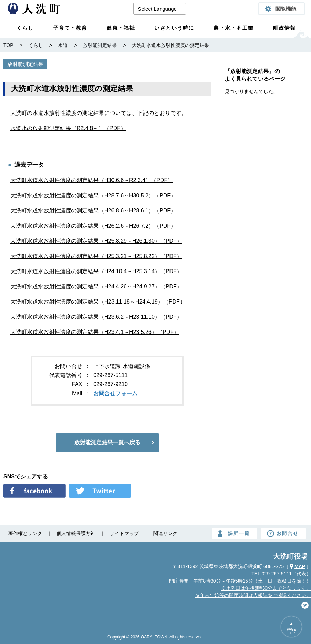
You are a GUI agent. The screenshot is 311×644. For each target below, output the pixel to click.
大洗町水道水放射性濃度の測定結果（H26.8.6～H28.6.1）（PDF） (93, 211)
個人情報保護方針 (76, 533)
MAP (300, 566)
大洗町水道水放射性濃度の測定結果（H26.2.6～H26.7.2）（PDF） (93, 226)
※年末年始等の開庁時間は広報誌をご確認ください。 (253, 595)
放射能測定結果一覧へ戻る (107, 442)
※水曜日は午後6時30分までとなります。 (266, 588)
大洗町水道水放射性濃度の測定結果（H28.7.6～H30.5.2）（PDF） (93, 195)
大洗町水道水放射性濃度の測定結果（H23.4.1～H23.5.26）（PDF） (95, 332)
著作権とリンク (25, 533)
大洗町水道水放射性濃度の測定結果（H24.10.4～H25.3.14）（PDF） (96, 271)
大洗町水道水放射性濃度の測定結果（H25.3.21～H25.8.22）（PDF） (96, 256)
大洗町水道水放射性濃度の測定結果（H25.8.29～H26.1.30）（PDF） (96, 241)
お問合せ (288, 533)
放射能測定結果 (25, 64)
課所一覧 (239, 533)
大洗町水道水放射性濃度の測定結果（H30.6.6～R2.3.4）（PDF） (92, 180)
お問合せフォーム (115, 393)
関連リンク (165, 533)
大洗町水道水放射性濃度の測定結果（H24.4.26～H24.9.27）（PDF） (96, 286)
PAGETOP (291, 631)
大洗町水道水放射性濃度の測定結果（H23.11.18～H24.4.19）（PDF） (98, 302)
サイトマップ (124, 533)
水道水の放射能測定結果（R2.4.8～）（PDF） (68, 128)
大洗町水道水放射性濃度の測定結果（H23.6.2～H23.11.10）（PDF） (96, 317)
